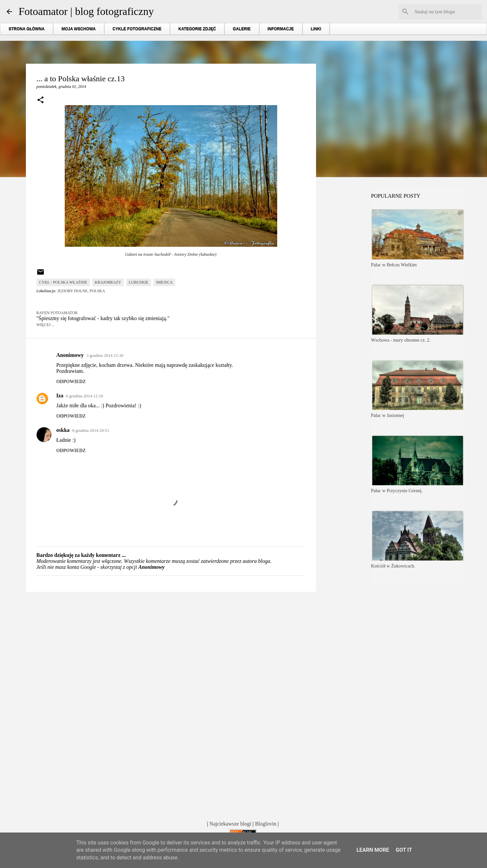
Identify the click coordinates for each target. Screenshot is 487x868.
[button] (41, 100)
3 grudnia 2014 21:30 (105, 355)
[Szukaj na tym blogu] (447, 12)
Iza (60, 396)
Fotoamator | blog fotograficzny (86, 11)
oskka (63, 430)
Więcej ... (46, 325)
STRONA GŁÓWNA (27, 29)
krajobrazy (108, 282)
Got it (404, 850)
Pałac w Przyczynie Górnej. (397, 491)
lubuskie (139, 282)
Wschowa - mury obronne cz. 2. (401, 340)
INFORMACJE (281, 29)
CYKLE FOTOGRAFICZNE (137, 29)
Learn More (373, 850)
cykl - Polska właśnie (63, 282)
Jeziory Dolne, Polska (81, 291)
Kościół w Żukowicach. (393, 566)
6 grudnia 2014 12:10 (85, 396)
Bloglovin (266, 824)
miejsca (164, 282)
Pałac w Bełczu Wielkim (394, 265)
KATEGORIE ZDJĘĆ (197, 29)
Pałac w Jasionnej (388, 415)
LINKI (316, 29)
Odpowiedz (71, 382)
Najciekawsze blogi (230, 824)
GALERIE (242, 29)
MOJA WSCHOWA (79, 29)
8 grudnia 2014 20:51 (91, 430)
